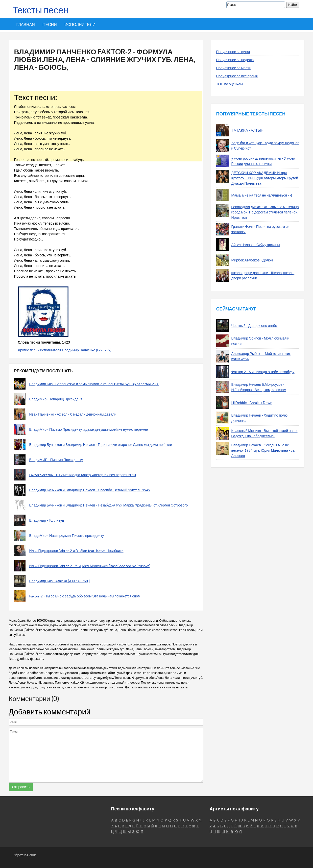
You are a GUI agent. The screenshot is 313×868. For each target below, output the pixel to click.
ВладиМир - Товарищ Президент (56, 399)
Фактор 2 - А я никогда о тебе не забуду (263, 372)
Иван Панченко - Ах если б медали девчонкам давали (73, 414)
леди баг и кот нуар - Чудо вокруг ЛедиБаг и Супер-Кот (265, 146)
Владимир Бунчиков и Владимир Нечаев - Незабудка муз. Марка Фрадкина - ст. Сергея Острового (109, 505)
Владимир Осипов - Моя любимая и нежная (260, 341)
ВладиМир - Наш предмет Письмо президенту (67, 535)
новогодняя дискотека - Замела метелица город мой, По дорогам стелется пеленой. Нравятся (265, 212)
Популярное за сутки (233, 52)
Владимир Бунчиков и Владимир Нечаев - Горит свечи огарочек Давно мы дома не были (101, 444)
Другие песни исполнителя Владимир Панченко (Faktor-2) (65, 350)
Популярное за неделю (235, 60)
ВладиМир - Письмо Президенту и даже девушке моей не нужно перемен (89, 429)
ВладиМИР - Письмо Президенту (56, 460)
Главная (26, 24)
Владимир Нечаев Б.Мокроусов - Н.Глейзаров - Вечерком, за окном (259, 387)
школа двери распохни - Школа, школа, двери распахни (263, 275)
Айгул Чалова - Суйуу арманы (256, 245)
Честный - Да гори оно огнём (255, 325)
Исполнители (80, 24)
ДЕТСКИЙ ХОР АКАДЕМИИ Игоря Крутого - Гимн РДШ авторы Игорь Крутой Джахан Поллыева (265, 178)
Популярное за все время (237, 76)
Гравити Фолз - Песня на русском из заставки (260, 229)
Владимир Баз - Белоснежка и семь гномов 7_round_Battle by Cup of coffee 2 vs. (94, 384)
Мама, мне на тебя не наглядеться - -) (262, 195)
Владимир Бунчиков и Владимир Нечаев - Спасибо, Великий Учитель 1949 (90, 490)
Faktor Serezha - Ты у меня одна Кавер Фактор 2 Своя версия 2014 (83, 475)
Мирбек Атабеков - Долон (252, 260)
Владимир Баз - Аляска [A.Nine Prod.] (59, 581)
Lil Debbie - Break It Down (252, 403)
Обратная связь (26, 855)
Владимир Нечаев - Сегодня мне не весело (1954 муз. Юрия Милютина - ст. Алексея (263, 450)
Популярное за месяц (234, 68)
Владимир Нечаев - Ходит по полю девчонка (259, 418)
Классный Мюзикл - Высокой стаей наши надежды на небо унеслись (264, 433)
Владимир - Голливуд (47, 520)
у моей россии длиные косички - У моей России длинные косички (263, 161)
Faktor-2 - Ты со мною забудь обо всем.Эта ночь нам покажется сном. (85, 596)
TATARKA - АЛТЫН (247, 130)
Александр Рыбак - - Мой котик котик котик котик (261, 356)
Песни (50, 24)
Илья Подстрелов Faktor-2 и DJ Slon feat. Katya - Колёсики (76, 551)
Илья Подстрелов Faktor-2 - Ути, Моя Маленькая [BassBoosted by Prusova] (90, 566)
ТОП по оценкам (230, 84)
